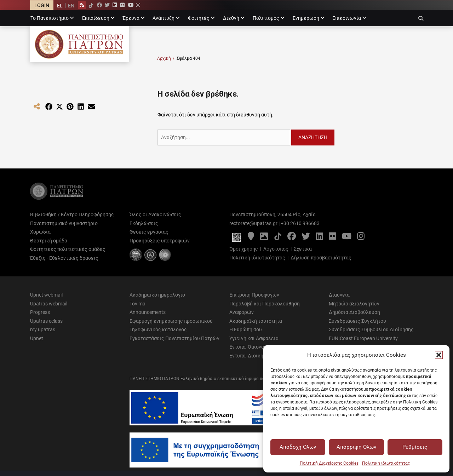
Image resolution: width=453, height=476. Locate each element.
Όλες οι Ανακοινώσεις (155, 214)
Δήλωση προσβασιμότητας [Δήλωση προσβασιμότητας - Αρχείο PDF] (321, 258)
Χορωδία (40, 232)
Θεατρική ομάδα (49, 241)
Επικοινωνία (347, 18)
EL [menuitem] (60, 6)
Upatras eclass (46, 321)
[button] (439, 355)
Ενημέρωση (306, 18)
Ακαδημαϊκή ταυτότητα (256, 321)
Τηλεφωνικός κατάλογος (158, 329)
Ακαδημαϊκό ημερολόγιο (157, 295)
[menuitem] (60, 5)
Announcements (148, 312)
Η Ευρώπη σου (246, 329)
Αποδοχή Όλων (298, 447)
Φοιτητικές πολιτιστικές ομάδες (68, 249)
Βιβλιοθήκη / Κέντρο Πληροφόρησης (72, 214)
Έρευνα (131, 18)
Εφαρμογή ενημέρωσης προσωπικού (171, 321)
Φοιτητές (199, 18)
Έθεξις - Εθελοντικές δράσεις (64, 258)
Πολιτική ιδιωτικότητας (386, 463)
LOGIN (42, 5)
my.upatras (43, 329)
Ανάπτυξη (164, 18)
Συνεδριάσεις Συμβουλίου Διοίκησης (371, 329)
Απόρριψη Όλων (356, 447)
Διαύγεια (339, 295)
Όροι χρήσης (244, 249)
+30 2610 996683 (300, 223)
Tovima (137, 304)
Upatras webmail (49, 304)
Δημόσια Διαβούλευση (354, 312)
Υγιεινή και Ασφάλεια (254, 338)
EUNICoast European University (363, 338)
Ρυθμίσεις (415, 447)
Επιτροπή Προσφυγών (254, 295)
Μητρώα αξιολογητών (354, 304)
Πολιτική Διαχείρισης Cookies (329, 463)
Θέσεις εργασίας (149, 232)
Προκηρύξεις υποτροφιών (160, 241)
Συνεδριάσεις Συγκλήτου (357, 321)
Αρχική (166, 59)
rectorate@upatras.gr (253, 223)
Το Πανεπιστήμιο (50, 18)
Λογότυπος (276, 249)
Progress (40, 312)
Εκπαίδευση (96, 18)
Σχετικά (303, 249)
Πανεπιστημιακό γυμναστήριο (64, 223)
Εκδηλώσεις (144, 223)
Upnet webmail (46, 295)
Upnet (37, 338)
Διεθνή (231, 18)
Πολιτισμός (266, 18)
